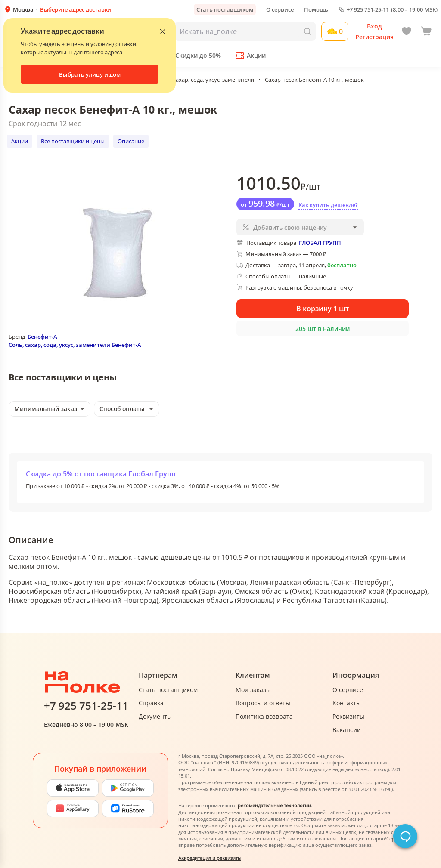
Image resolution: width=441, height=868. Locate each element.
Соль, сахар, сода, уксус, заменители (206, 80)
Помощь (316, 9)
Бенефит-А (42, 337)
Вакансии (347, 730)
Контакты (347, 703)
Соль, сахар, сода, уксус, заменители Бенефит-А (75, 345)
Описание (131, 141)
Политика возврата (264, 716)
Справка (151, 703)
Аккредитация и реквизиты (210, 858)
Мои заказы (253, 690)
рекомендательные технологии (274, 805)
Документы (155, 716)
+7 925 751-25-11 (368, 10)
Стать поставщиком (225, 9)
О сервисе (280, 9)
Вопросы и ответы (263, 703)
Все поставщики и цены (73, 141)
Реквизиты (348, 716)
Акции (20, 141)
